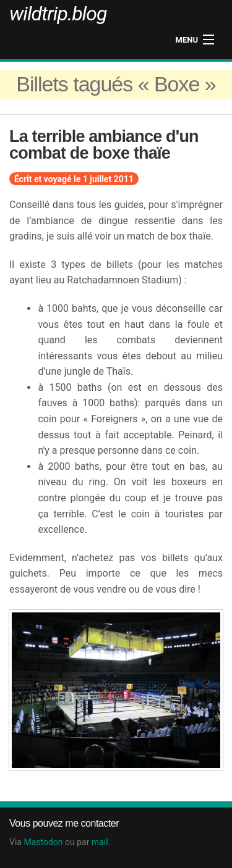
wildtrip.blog (58, 14)
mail (100, 842)
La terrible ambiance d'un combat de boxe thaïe (104, 145)
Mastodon (43, 842)
